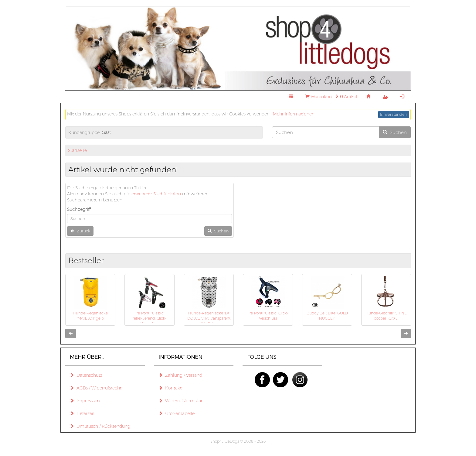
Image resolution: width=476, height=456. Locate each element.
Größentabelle (177, 413)
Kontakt (170, 388)
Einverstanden (394, 114)
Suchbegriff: (79, 209)
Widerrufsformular (180, 401)
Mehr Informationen (294, 114)
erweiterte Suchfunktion (156, 194)
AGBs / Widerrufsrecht (96, 388)
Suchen (395, 132)
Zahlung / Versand (180, 375)
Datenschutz (86, 375)
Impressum (85, 401)
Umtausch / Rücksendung (100, 426)
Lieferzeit (82, 413)
